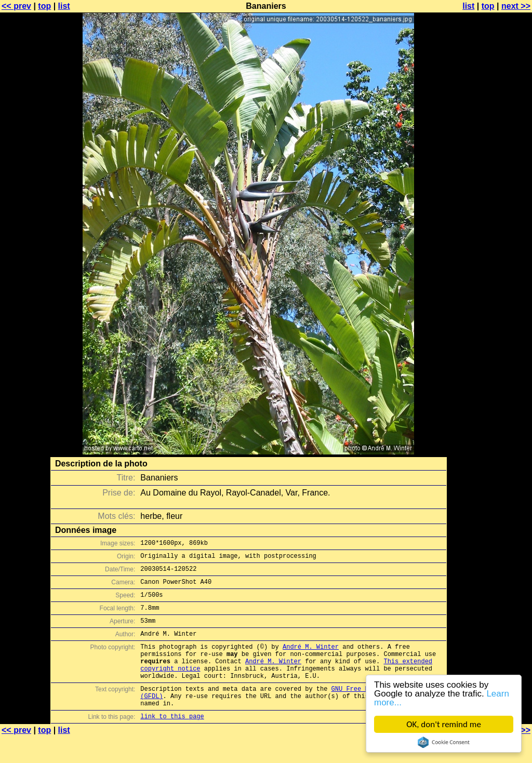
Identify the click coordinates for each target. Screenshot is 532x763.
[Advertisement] (490, 257)
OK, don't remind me (444, 724)
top (44, 6)
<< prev (16, 6)
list (64, 6)
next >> (516, 6)
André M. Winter (311, 660)
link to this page (172, 742)
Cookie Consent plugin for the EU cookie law (444, 742)
